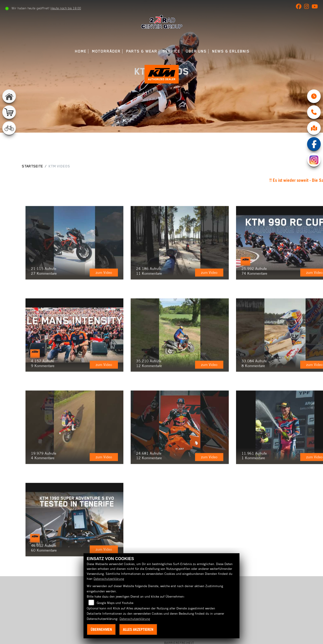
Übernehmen (101, 629)
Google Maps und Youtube (115, 603)
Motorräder (106, 51)
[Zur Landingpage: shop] (9, 112)
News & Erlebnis (231, 51)
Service (171, 51)
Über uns (196, 51)
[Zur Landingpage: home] (9, 96)
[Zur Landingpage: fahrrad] (9, 128)
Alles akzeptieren (138, 629)
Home (81, 51)
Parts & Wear (142, 51)
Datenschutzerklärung (109, 579)
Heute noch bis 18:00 (66, 8)
